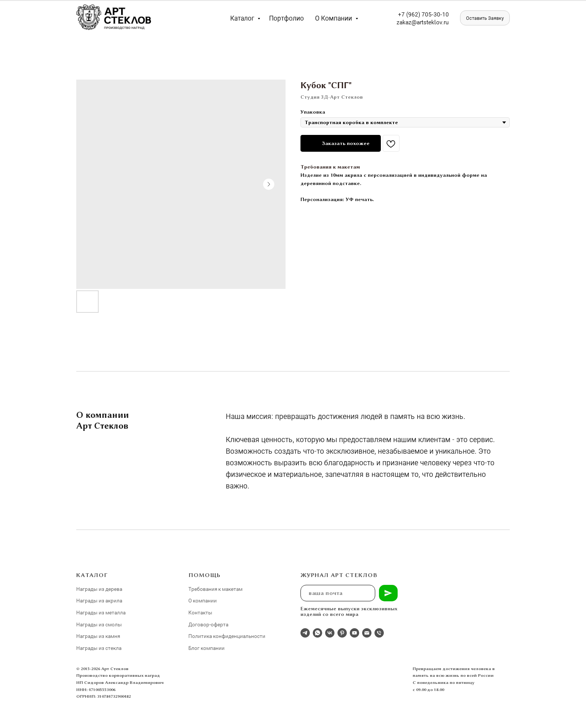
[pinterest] (342, 633)
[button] (485, 18)
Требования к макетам (330, 167)
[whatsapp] (317, 633)
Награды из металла (101, 612)
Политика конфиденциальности (227, 636)
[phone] (379, 633)
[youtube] (354, 633)
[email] (367, 633)
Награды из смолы (99, 624)
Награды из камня (98, 636)
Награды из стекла (99, 648)
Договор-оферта (208, 624)
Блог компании (206, 648)
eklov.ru (439, 22)
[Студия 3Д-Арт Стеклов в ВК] (330, 633)
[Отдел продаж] (305, 633)
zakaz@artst (412, 22)
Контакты (200, 612)
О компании (334, 18)
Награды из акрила (99, 600)
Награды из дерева (99, 589)
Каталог (243, 18)
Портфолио (286, 18)
